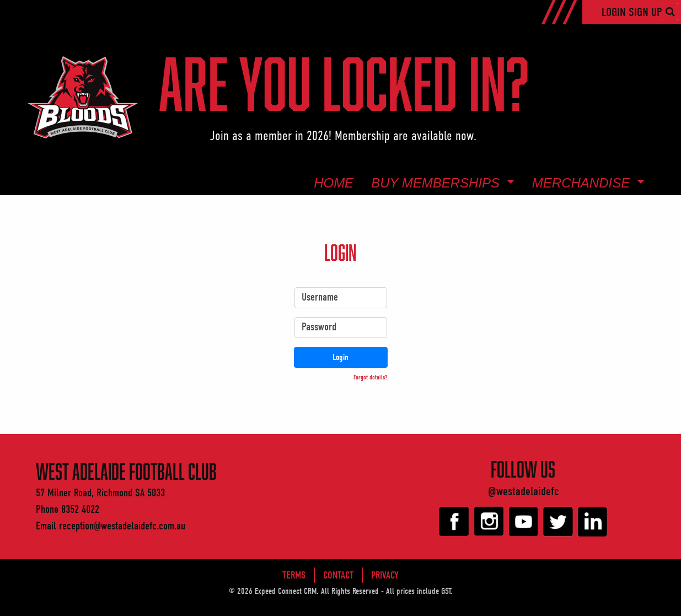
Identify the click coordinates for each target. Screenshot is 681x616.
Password (319, 327)
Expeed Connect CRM (286, 591)
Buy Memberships (437, 183)
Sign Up (645, 12)
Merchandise (583, 183)
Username (320, 297)
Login (615, 12)
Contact (338, 575)
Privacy (385, 575)
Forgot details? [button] (370, 377)
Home (334, 183)
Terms (294, 575)
